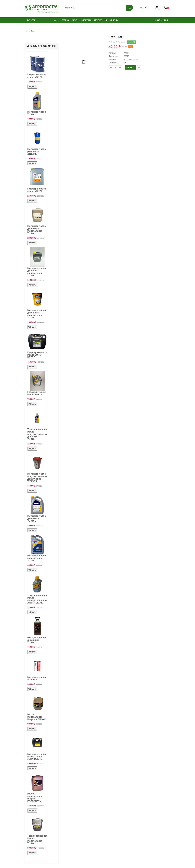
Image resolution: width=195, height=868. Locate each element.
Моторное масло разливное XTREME (37, 151)
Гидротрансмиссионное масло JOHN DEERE (41, 355)
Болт (33, 31)
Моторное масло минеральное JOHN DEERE (37, 757)
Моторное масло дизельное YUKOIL (37, 518)
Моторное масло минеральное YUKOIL (37, 558)
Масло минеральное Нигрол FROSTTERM (35, 797)
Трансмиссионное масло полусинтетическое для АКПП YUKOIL (38, 434)
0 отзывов (121, 42)
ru (147, 8)
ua (142, 8)
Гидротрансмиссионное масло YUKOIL (41, 190)
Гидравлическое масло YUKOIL (37, 76)
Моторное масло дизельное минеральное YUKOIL (37, 230)
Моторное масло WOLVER (37, 678)
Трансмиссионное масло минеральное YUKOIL (37, 840)
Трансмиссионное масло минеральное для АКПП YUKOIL (37, 599)
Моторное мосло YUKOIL (37, 113)
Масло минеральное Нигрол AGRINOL (37, 717)
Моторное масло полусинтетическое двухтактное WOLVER (38, 478)
